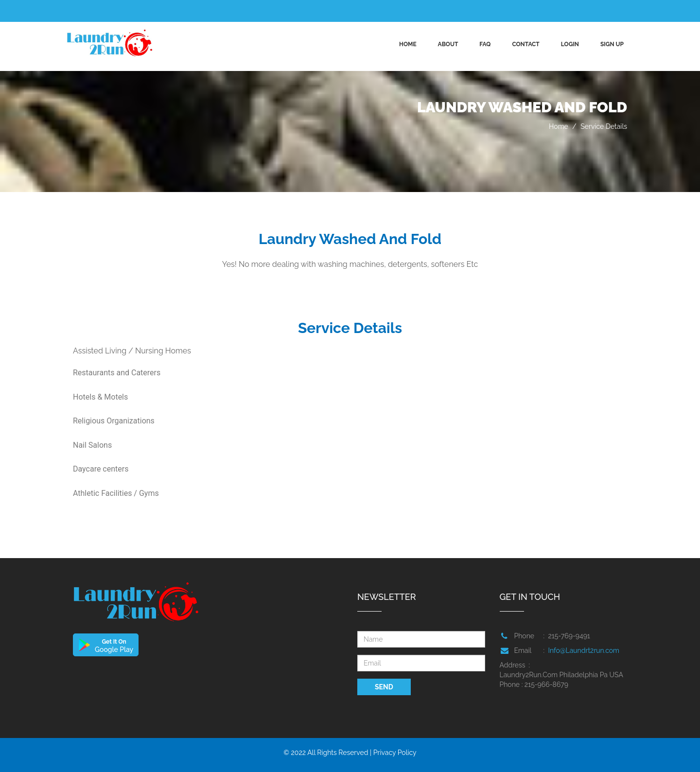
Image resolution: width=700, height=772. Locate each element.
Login (570, 44)
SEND (384, 687)
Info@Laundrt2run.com (584, 650)
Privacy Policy (395, 753)
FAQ (485, 44)
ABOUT (448, 44)
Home (408, 44)
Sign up (612, 44)
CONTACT (525, 44)
